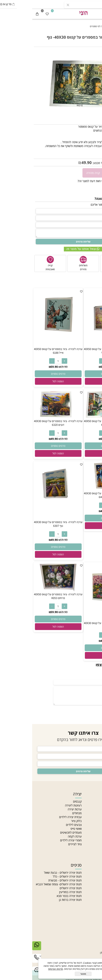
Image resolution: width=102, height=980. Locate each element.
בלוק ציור (44, 821)
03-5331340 (85, 941)
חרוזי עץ (96, 900)
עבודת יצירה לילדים (38, 817)
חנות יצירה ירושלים (38, 888)
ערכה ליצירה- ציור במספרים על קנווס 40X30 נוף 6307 (26, 524)
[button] (76, 381)
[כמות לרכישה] (98, 173)
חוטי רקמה (94, 892)
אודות (97, 805)
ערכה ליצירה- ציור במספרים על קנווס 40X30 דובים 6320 (26, 423)
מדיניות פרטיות (92, 832)
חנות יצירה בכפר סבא (37, 896)
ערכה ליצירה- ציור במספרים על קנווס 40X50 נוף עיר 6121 (76, 423)
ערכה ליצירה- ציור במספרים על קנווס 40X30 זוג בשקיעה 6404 (76, 495)
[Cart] (5, 14)
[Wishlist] (15, 14)
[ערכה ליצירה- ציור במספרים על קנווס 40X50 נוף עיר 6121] (76, 417)
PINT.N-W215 (84, 151)
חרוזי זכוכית (94, 896)
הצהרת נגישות (92, 829)
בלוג (98, 836)
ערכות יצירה (43, 809)
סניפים (97, 817)
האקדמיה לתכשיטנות (88, 809)
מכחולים (45, 813)
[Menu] (97, 14)
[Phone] (5, 961)
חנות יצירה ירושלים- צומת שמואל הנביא (27, 884)
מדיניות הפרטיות (23, 969)
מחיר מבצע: (67, 163)
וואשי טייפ (44, 829)
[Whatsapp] (5, 948)
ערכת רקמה (43, 836)
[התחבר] (87, 14)
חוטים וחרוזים (90, 865)
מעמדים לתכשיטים (39, 832)
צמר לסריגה (93, 884)
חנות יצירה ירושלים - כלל (35, 876)
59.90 (97, 163)
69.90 (82, 367)
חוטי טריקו (94, 888)
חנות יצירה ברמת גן (38, 900)
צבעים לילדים (42, 825)
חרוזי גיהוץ (94, 873)
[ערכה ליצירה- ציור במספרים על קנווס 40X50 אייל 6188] (26, 345)
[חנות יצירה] (51, 13)
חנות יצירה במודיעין (38, 892)
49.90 (54, 162)
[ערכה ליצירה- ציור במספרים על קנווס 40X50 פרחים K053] (26, 590)
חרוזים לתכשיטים (91, 904)
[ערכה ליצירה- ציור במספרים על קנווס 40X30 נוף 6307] (26, 518)
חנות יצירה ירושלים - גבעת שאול (31, 873)
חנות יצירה (94, 801)
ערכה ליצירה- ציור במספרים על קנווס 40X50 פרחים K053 (26, 596)
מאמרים (96, 813)
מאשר (51, 974)
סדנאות (96, 844)
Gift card (95, 848)
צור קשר (96, 821)
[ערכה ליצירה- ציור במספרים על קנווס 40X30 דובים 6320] (26, 417)
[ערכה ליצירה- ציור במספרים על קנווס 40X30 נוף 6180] (76, 619)
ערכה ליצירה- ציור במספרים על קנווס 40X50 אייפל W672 (76, 351)
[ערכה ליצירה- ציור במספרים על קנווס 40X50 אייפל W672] (76, 345)
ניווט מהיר (92, 794)
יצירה (45, 794)
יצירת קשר (92, 933)
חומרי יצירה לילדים (39, 840)
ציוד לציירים (43, 844)
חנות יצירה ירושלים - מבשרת (33, 880)
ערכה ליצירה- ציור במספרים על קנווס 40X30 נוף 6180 (76, 625)
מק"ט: (97, 151)
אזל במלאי (95, 52)
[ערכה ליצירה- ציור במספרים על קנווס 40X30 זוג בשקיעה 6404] (76, 489)
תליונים (96, 880)
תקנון (97, 825)
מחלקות (96, 840)
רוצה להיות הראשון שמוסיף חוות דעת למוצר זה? (73, 181)
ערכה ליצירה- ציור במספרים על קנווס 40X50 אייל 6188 (26, 351)
